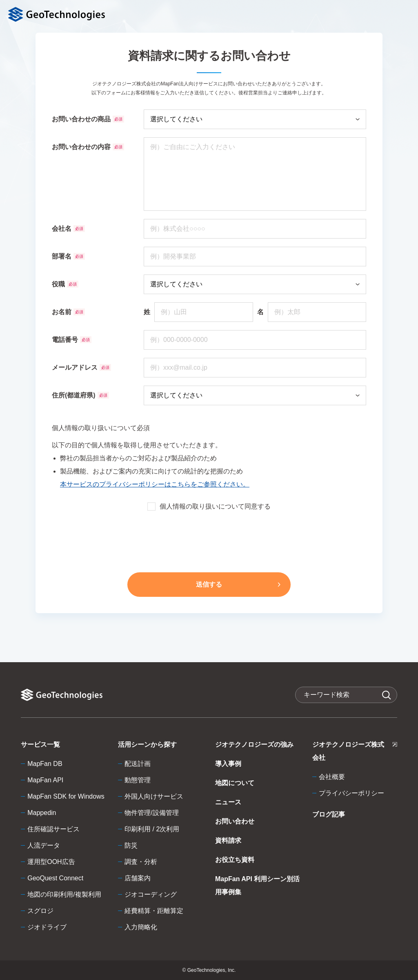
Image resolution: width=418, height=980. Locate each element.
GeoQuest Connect (55, 878)
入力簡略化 (141, 927)
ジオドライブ (47, 927)
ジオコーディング (151, 894)
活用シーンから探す (147, 744)
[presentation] (209, 540)
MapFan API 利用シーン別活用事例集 (257, 885)
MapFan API (45, 780)
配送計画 (138, 764)
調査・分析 (141, 862)
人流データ (44, 845)
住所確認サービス (53, 829)
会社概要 (332, 777)
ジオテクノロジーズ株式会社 (355, 753)
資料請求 (228, 840)
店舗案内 (138, 878)
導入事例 (228, 764)
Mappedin (42, 813)
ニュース (228, 802)
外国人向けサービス (154, 796)
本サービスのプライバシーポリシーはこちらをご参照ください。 (155, 484)
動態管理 (138, 780)
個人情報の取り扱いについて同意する (209, 507)
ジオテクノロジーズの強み (254, 744)
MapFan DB (45, 764)
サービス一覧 (40, 744)
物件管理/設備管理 (151, 813)
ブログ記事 (329, 814)
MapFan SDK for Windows (66, 796)
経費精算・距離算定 (154, 911)
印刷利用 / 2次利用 (152, 829)
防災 (131, 845)
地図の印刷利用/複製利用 (64, 894)
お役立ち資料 (235, 860)
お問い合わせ (235, 821)
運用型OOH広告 (51, 862)
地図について (235, 783)
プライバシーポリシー (351, 793)
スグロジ (40, 911)
